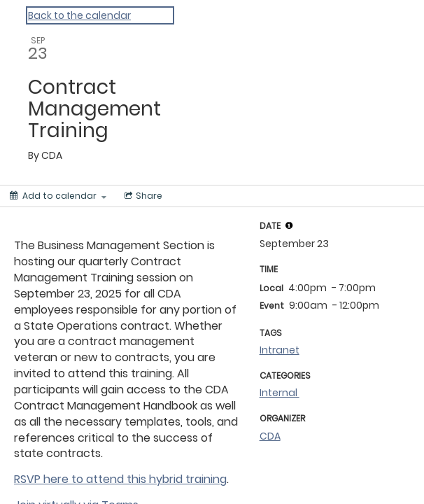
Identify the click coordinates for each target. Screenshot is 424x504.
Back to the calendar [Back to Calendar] (79, 15)
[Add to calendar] (58, 196)
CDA (270, 436)
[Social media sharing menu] (142, 196)
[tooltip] (289, 225)
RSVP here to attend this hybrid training (120, 479)
